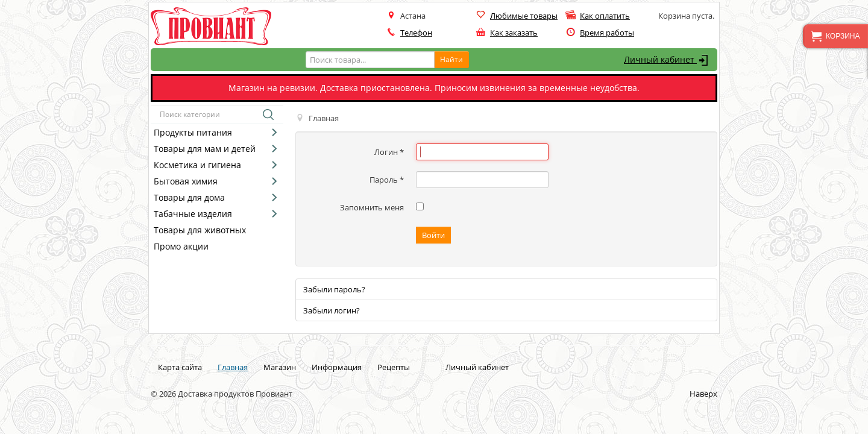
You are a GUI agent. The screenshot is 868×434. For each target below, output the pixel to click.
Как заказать (514, 33)
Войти (433, 235)
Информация (337, 367)
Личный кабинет (668, 60)
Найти (451, 59)
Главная (233, 367)
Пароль (387, 180)
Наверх (703, 394)
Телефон (416, 33)
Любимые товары (524, 16)
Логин (389, 152)
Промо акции (181, 246)
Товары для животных (200, 230)
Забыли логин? (332, 310)
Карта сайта (180, 367)
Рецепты (394, 367)
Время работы (607, 33)
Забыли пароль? (334, 289)
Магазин (280, 367)
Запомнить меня (372, 207)
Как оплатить (605, 16)
